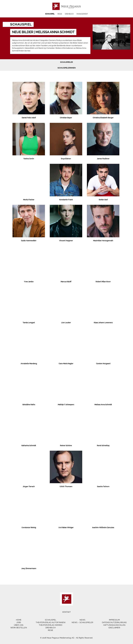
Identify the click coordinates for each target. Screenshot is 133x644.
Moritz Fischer (29, 200)
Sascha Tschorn (103, 487)
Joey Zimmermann (29, 568)
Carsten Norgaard (103, 364)
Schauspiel (50, 14)
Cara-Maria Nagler (66, 364)
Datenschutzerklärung (114, 622)
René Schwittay (103, 446)
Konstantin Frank (66, 200)
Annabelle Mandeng (29, 364)
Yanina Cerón (29, 159)
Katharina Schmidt (29, 446)
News (82, 620)
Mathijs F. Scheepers (66, 405)
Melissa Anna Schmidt (103, 405)
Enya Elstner (66, 159)
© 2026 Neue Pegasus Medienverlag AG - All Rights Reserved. (66, 638)
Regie (60, 14)
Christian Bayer (66, 118)
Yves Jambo (29, 282)
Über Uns (19, 625)
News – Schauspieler (82, 622)
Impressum (114, 620)
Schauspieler (66, 62)
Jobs (19, 622)
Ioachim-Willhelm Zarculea (103, 527)
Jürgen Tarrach (29, 487)
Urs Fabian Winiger (66, 527)
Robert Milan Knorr (103, 282)
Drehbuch (69, 14)
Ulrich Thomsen (66, 487)
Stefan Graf (103, 200)
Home (19, 620)
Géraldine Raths (29, 405)
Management (82, 14)
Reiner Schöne (66, 446)
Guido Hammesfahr (29, 241)
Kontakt (67, 612)
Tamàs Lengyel (29, 323)
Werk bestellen (19, 628)
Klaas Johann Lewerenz (103, 323)
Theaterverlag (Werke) (51, 625)
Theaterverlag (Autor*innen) (51, 622)
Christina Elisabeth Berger (103, 118)
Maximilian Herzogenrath (103, 241)
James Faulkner (103, 159)
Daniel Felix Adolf (29, 118)
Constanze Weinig (29, 527)
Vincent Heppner (66, 241)
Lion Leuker (66, 323)
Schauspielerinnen (67, 68)
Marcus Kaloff (66, 282)
